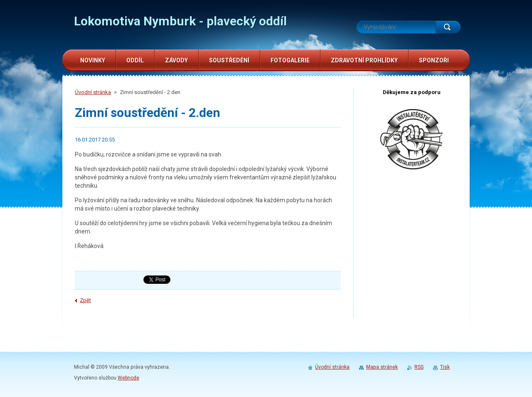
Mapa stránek (382, 367)
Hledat (448, 27)
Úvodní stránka (93, 92)
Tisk (445, 367)
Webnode (128, 378)
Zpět (85, 300)
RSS (419, 367)
